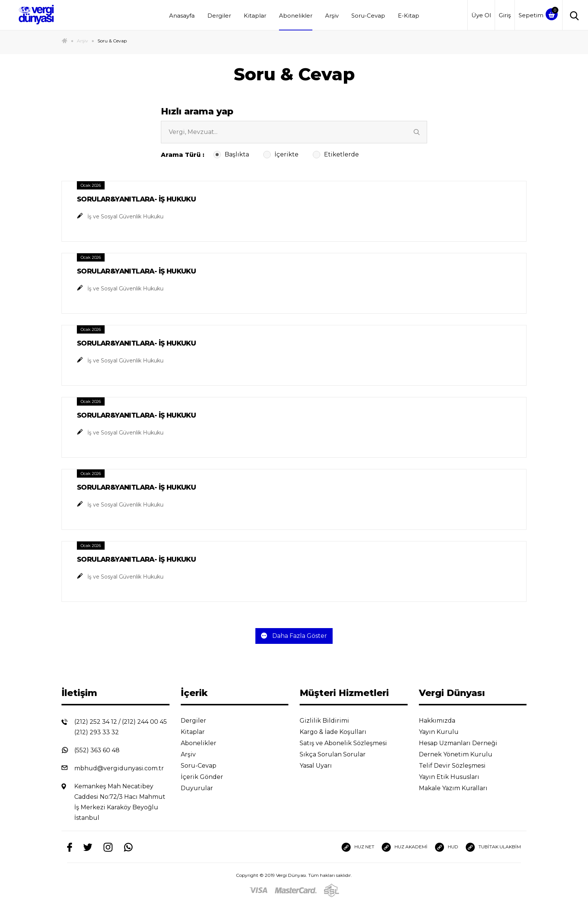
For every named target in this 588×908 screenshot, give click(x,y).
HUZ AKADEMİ (405, 847)
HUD (447, 847)
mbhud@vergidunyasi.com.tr (119, 768)
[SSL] (331, 890)
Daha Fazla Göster (294, 636)
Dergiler (219, 16)
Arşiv (332, 16)
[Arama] (572, 15)
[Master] (296, 890)
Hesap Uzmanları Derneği (464, 743)
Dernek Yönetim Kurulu (461, 754)
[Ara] (418, 132)
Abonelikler (296, 16)
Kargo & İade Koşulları (339, 732)
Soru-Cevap (368, 16)
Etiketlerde (337, 155)
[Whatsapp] (128, 847)
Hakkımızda (443, 721)
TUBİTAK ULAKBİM (493, 847)
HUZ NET (358, 847)
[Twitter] (88, 847)
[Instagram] (108, 847)
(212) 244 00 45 (144, 722)
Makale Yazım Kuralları (459, 788)
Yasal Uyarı (322, 766)
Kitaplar (255, 16)
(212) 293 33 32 (97, 732)
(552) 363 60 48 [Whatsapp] (97, 750)
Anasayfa (182, 16)
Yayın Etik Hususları (455, 777)
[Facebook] (70, 847)
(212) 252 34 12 (96, 722)
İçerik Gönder (208, 777)
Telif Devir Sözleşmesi (457, 766)
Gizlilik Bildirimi (330, 721)
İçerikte (282, 155)
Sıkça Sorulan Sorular (338, 754)
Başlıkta (232, 155)
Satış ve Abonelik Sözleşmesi (349, 743)
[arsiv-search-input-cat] (294, 132)
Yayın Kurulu (445, 732)
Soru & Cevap (112, 41)
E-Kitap (409, 16)
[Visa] (258, 890)
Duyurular (203, 788)
